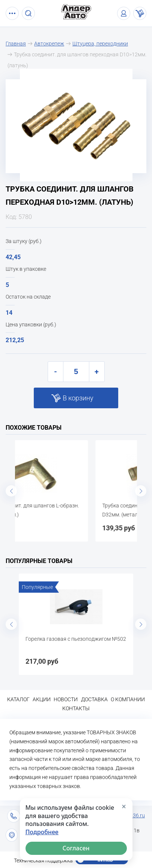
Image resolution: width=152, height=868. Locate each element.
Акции (42, 699)
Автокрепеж (49, 44)
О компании (128, 699)
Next (141, 491)
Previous (11, 491)
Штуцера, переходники (100, 44)
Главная (16, 44)
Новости (66, 699)
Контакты (76, 708)
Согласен (76, 848)
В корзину (78, 398)
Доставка (94, 699)
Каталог (18, 699)
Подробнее (42, 832)
